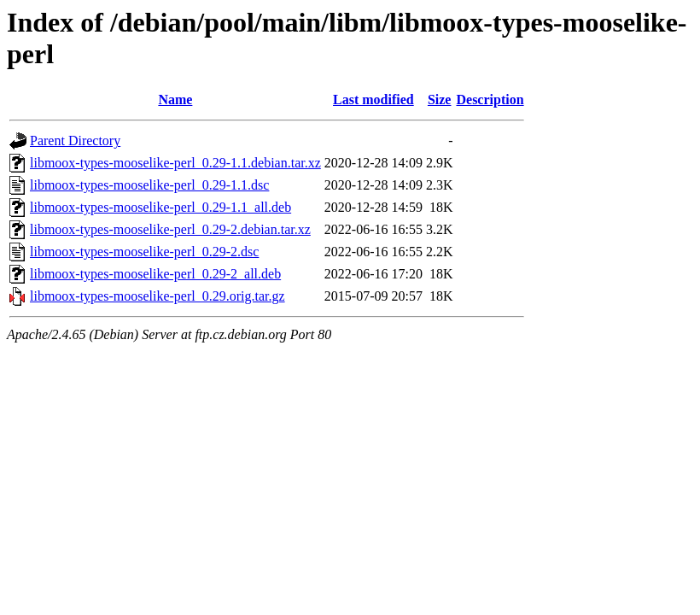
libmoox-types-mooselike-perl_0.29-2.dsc (144, 252)
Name (175, 100)
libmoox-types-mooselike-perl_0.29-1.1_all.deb (160, 207)
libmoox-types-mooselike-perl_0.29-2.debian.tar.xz (170, 229)
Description (490, 100)
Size (440, 100)
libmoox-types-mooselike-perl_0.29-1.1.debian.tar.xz (175, 163)
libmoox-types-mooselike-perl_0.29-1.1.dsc (149, 185)
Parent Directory (75, 141)
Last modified (373, 100)
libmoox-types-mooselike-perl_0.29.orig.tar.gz (157, 296)
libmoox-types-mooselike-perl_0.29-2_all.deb (155, 274)
